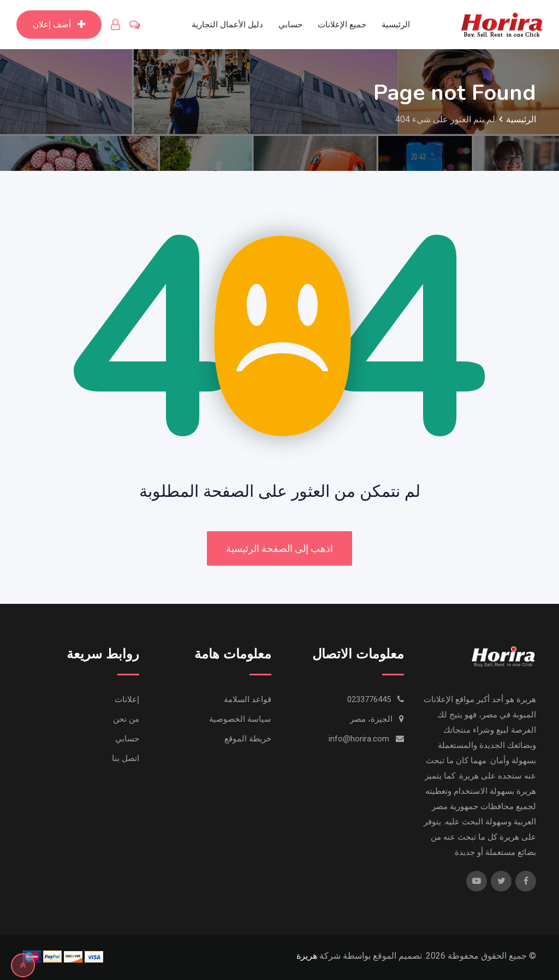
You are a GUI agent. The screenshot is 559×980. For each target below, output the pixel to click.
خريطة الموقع (248, 739)
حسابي (290, 25)
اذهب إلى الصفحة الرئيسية (279, 548)
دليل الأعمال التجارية (227, 25)
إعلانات (127, 699)
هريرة (307, 956)
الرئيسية (396, 25)
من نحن (126, 719)
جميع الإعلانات (342, 25)
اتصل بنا (126, 758)
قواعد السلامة (248, 699)
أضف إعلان (59, 25)
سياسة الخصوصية (240, 719)
